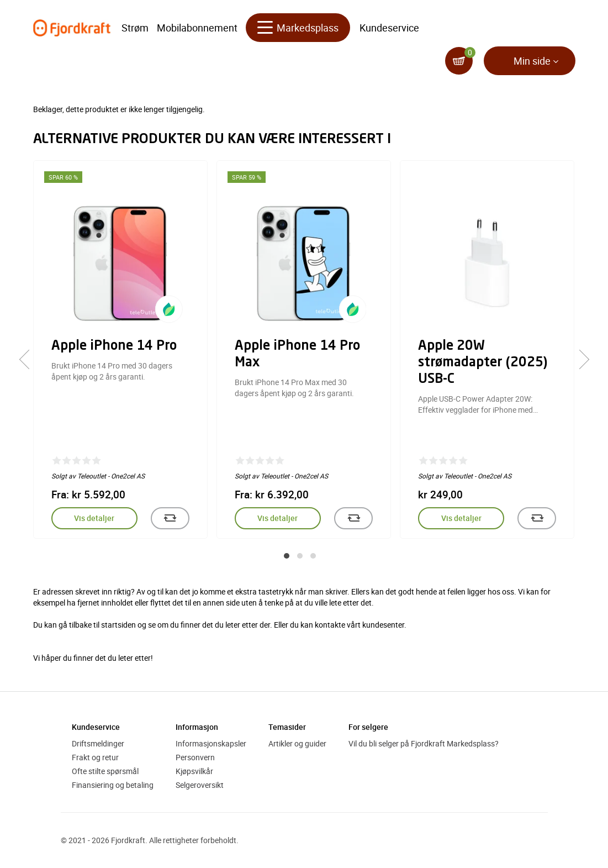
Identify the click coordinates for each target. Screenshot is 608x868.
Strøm (135, 28)
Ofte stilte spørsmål (105, 771)
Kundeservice (389, 28)
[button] (287, 556)
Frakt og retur (95, 757)
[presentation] (29, 360)
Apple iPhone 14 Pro (114, 346)
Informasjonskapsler (211, 743)
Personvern (195, 757)
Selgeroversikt (200, 785)
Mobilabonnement (197, 28)
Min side (532, 61)
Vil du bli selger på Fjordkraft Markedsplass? (424, 743)
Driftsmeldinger (98, 743)
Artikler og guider (297, 743)
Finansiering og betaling (113, 785)
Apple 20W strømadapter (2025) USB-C (483, 363)
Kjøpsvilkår (194, 771)
